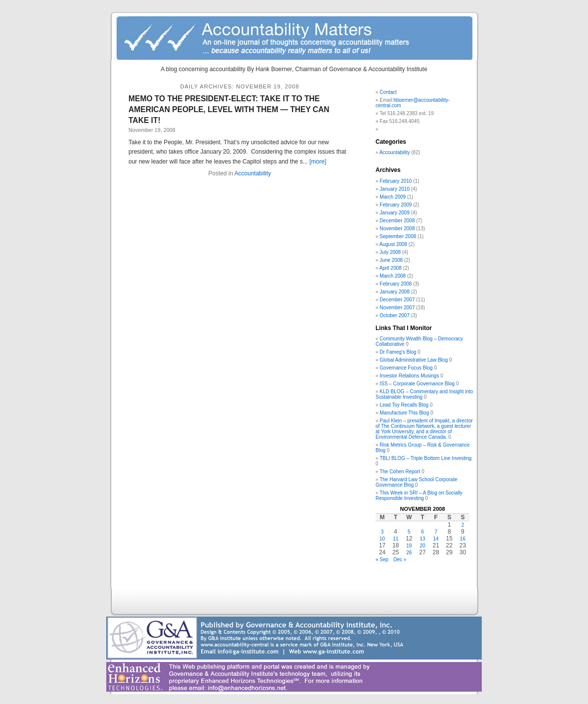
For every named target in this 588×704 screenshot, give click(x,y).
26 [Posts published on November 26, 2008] (409, 553)
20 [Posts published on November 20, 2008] (422, 546)
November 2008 (397, 228)
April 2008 (391, 268)
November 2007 (397, 308)
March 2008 (393, 276)
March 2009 (393, 197)
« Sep (382, 559)
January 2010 (395, 189)
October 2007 (395, 315)
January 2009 (395, 213)
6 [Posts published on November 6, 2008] (422, 532)
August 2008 (393, 244)
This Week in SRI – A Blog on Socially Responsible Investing (419, 496)
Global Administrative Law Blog (414, 360)
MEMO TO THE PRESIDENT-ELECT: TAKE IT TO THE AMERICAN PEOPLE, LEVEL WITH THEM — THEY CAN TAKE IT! (229, 109)
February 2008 (396, 284)
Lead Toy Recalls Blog (404, 405)
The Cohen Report (400, 472)
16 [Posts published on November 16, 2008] (463, 539)
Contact (388, 92)
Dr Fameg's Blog (398, 352)
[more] (318, 162)
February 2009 (396, 205)
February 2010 (396, 181)
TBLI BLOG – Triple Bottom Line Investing (425, 458)
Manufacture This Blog (404, 413)
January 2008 (395, 292)
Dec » (400, 559)
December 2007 (397, 300)
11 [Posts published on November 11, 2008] (396, 539)
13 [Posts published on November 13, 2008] (422, 539)
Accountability (252, 173)
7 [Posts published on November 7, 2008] (436, 532)
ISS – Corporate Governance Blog (417, 384)
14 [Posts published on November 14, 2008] (436, 539)
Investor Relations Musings (409, 376)
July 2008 (390, 252)
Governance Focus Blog (406, 368)
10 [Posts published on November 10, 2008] (382, 539)
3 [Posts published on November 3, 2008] (382, 532)
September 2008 (398, 236)
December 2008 (397, 221)
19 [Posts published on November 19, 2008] (409, 546)
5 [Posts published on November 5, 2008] (409, 532)
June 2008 (391, 260)
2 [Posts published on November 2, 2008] (463, 525)
